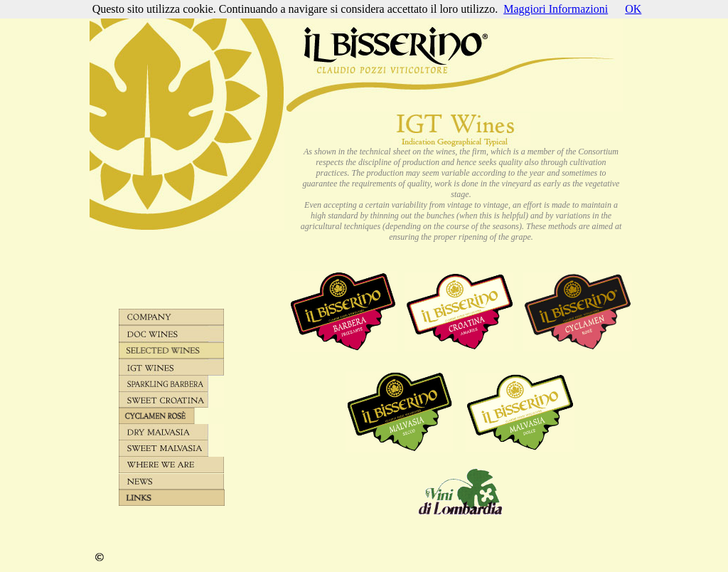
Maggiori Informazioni (556, 9)
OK (633, 9)
